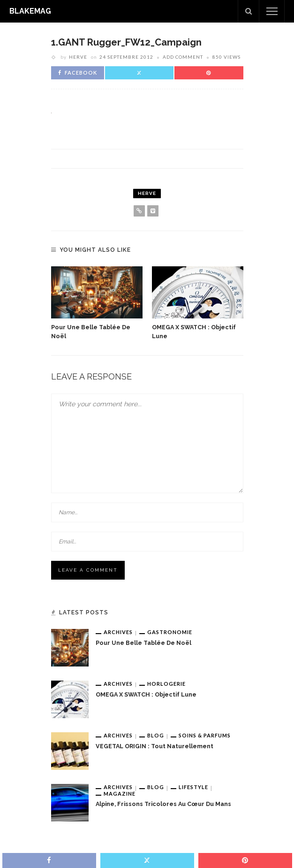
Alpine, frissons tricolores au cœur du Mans (163, 804)
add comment (183, 57)
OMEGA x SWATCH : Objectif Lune (146, 694)
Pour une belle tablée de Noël (143, 643)
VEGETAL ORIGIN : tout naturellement (155, 746)
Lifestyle (193, 787)
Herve (78, 57)
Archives (118, 632)
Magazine (120, 794)
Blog (156, 735)
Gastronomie (170, 632)
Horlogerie (166, 684)
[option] (97, 304)
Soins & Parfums (205, 735)
